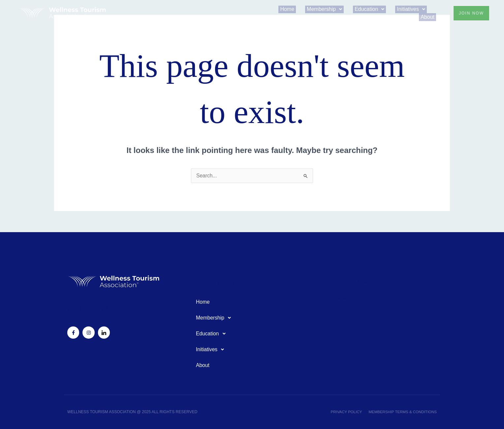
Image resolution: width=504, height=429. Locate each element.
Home (299, 11)
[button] (333, 11)
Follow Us (92, 308)
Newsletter (337, 298)
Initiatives (413, 11)
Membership (333, 11)
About (429, 16)
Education (374, 11)
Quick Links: (226, 282)
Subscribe (347, 282)
